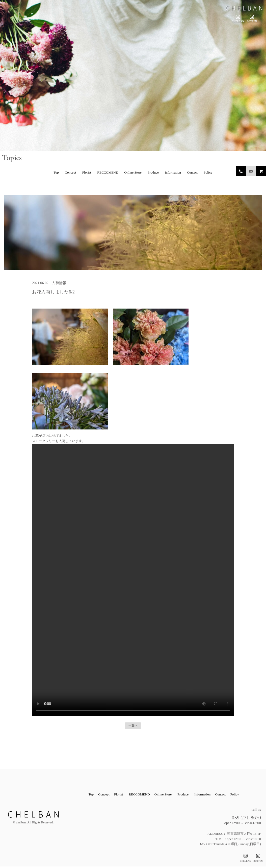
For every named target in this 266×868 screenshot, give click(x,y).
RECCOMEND (108, 172)
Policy (208, 172)
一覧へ (133, 726)
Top (56, 172)
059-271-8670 (241, 818)
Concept (71, 172)
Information (173, 172)
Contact (192, 172)
